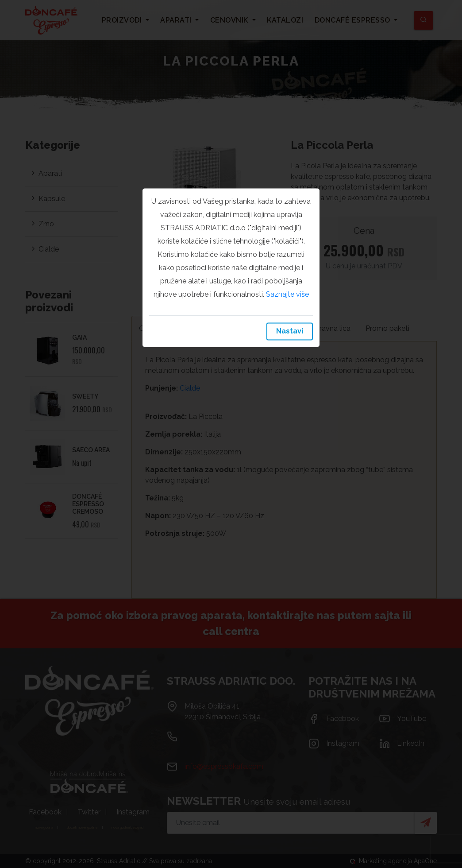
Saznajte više (287, 294)
